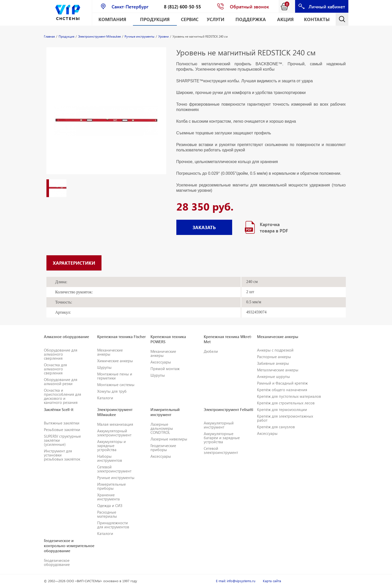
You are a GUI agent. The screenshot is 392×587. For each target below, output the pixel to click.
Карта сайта (272, 581)
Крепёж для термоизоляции (282, 409)
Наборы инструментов (110, 458)
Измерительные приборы (112, 486)
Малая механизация (115, 424)
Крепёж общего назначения (282, 390)
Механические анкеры (110, 352)
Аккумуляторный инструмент (219, 425)
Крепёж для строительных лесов (286, 403)
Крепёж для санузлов (276, 427)
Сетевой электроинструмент (114, 469)
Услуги (216, 19)
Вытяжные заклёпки (62, 423)
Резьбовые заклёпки (62, 430)
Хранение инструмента (108, 497)
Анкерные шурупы (274, 376)
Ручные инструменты (116, 478)
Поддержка (251, 19)
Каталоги (105, 398)
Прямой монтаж (165, 369)
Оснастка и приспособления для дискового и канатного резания (63, 396)
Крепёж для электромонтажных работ (285, 418)
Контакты (317, 19)
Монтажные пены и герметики (115, 376)
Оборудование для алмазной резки (61, 382)
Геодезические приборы (163, 448)
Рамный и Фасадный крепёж (282, 383)
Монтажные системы (116, 385)
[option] (106, 116)
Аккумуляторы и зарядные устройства (112, 446)
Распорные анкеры (274, 357)
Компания (112, 19)
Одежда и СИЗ (110, 505)
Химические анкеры (115, 361)
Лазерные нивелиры (169, 439)
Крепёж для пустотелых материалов (289, 396)
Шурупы (104, 367)
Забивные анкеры (273, 363)
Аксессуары (161, 362)
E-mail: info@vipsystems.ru (236, 581)
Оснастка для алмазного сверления (55, 369)
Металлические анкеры (278, 370)
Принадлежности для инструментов (113, 525)
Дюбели (211, 351)
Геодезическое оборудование (57, 562)
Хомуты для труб (112, 391)
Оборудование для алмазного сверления (61, 354)
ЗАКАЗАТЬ (204, 227)
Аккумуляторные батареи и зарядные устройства (222, 438)
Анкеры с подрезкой (275, 350)
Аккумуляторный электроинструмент (114, 433)
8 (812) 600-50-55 (182, 6)
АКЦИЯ (285, 19)
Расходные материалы (107, 514)
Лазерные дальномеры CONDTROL (162, 428)
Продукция (155, 19)
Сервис (190, 19)
